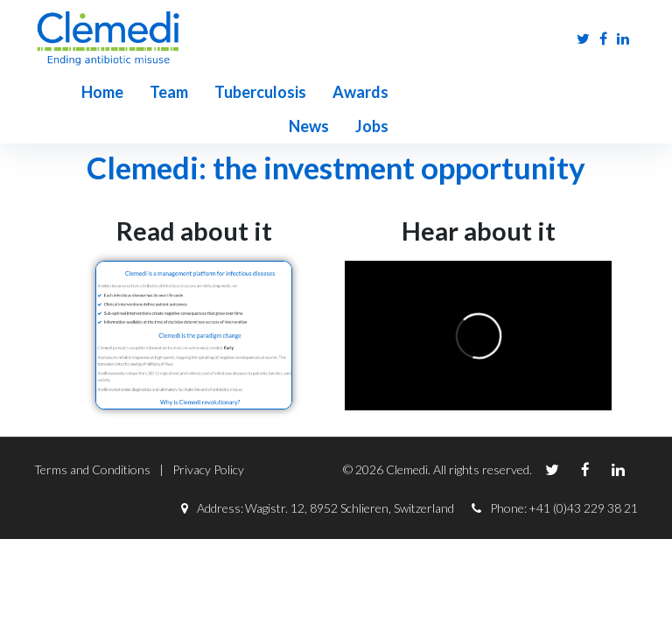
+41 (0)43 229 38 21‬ (583, 474)
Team (122, 92)
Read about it (194, 196)
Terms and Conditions (92, 435)
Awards (313, 92)
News (388, 92)
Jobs (451, 92)
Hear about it (479, 196)
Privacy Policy (208, 435)
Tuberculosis (213, 92)
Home (55, 92)
